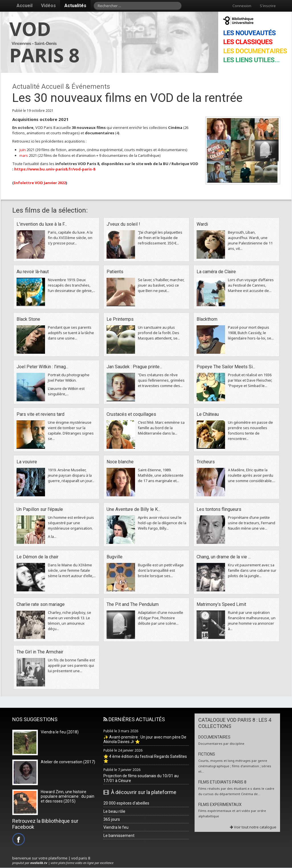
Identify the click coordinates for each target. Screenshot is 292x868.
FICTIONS (207, 754)
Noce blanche (120, 462)
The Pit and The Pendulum (133, 604)
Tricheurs (206, 462)
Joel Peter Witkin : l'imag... (42, 367)
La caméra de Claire (216, 272)
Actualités (75, 6)
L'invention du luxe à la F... (42, 224)
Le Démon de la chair (37, 557)
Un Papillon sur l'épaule (40, 509)
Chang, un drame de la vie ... (224, 557)
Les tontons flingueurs (219, 509)
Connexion (242, 6)
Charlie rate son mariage (41, 604)
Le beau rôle (114, 811)
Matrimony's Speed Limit (221, 604)
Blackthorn (207, 319)
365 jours (112, 819)
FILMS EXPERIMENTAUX (220, 805)
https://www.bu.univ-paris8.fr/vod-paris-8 (55, 169)
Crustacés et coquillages (131, 414)
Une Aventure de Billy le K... (133, 509)
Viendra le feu (116, 827)
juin (23, 150)
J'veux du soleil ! (123, 224)
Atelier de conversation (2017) (68, 762)
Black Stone (28, 319)
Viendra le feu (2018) (60, 732)
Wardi (202, 224)
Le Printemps (120, 319)
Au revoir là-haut (33, 272)
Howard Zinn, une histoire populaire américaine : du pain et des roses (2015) (68, 797)
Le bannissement (119, 836)
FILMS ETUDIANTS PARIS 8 (222, 782)
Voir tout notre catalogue (253, 827)
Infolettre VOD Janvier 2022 (40, 183)
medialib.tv (39, 863)
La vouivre (27, 462)
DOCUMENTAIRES (214, 737)
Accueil (24, 6)
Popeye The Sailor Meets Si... (226, 367)
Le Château (208, 414)
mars (24, 155)
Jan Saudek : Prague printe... (134, 367)
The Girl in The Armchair (40, 652)
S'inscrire (268, 6)
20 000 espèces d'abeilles (126, 803)
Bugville (115, 557)
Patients (115, 272)
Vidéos (48, 6)
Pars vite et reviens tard (40, 414)
